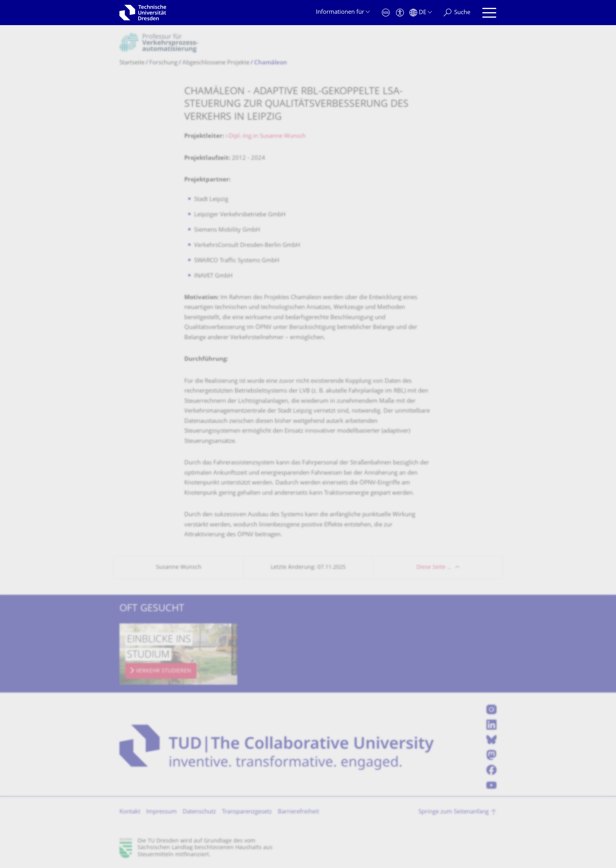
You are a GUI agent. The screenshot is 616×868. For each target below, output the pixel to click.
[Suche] (457, 13)
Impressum (161, 812)
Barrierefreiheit (298, 812)
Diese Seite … (434, 567)
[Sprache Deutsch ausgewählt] (421, 13)
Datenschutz (199, 812)
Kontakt (130, 812)
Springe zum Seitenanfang (454, 812)
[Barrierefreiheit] (400, 13)
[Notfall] (386, 13)
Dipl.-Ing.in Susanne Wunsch (267, 136)
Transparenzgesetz (247, 812)
